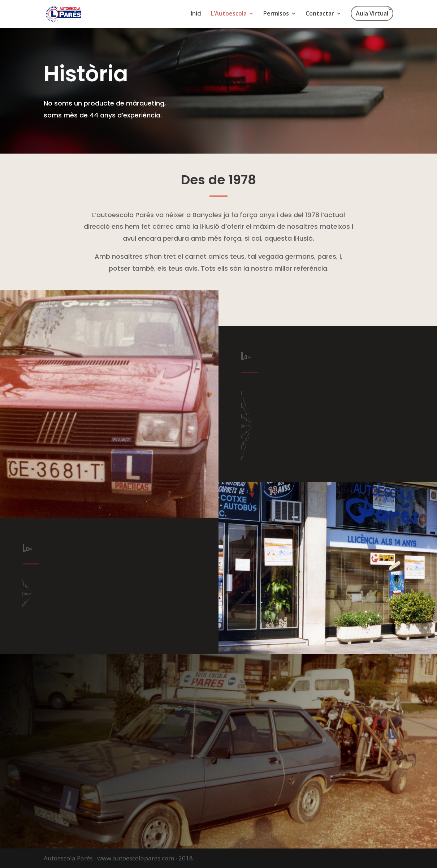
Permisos (276, 14)
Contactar (320, 14)
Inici (196, 14)
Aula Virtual (372, 13)
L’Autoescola (229, 14)
